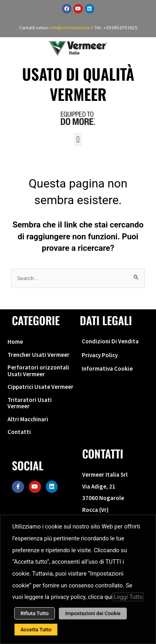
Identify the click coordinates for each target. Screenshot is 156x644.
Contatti (19, 432)
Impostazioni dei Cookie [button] (93, 613)
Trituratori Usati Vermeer (30, 403)
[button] (78, 139)
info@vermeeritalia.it (72, 27)
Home (15, 342)
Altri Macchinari (28, 419)
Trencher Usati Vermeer (39, 355)
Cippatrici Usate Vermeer (40, 387)
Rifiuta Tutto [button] (35, 613)
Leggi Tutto (128, 597)
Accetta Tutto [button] (36, 630)
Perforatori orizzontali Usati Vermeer (38, 371)
